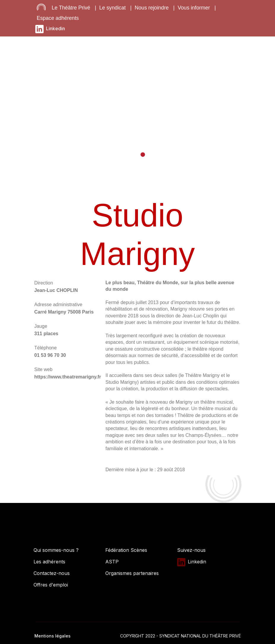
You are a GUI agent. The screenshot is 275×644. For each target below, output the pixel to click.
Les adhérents (49, 562)
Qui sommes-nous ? (56, 550)
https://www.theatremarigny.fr (68, 377)
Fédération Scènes (126, 550)
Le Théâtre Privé (71, 8)
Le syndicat (113, 8)
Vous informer (194, 8)
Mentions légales (53, 636)
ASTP (112, 562)
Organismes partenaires (132, 573)
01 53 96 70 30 (50, 355)
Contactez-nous (52, 573)
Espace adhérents (58, 18)
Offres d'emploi (51, 585)
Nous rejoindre (152, 8)
